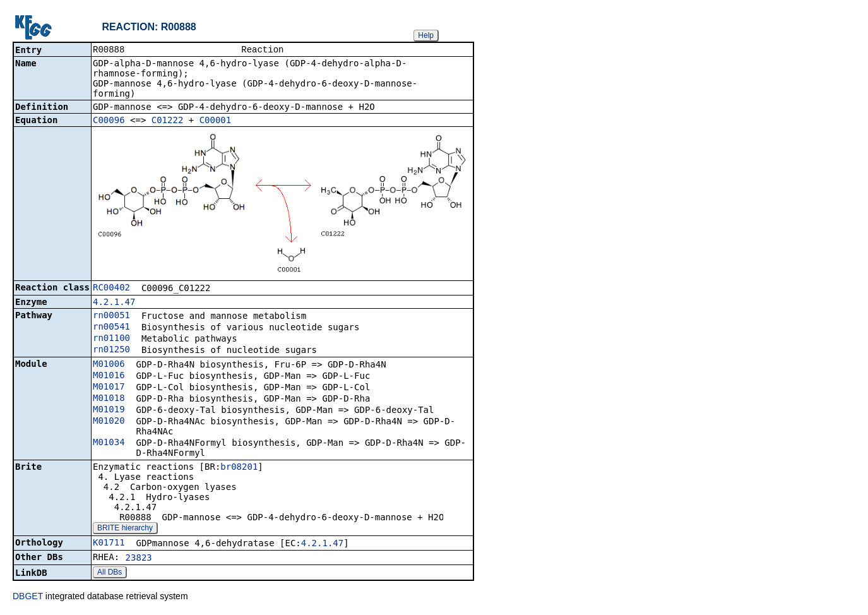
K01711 (109, 544)
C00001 (216, 121)
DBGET (28, 597)
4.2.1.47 (114, 303)
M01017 (109, 388)
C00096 (109, 121)
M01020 (109, 422)
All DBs (110, 573)
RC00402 (111, 289)
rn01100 (111, 339)
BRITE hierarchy (125, 529)
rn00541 (111, 328)
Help (426, 35)
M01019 (109, 410)
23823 (139, 559)
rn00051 (111, 316)
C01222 (168, 121)
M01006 (109, 365)
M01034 (109, 443)
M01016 (109, 376)
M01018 (109, 399)
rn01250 (111, 350)
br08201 (239, 468)
